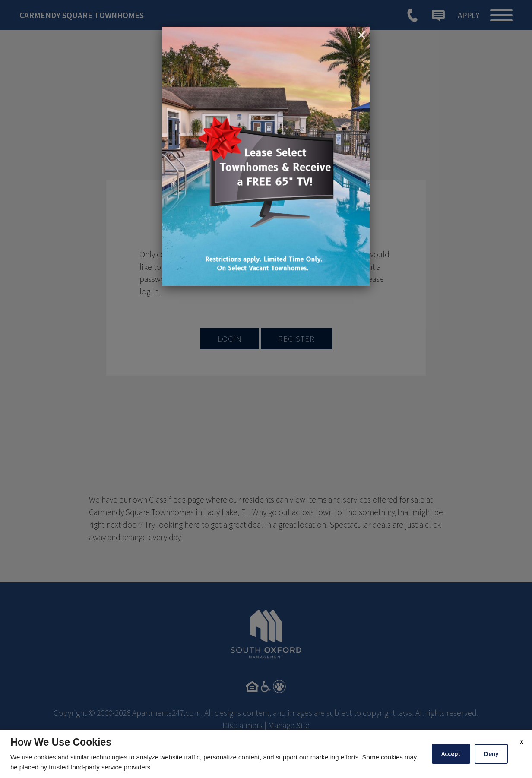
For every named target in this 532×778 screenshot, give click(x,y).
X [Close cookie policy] (522, 742)
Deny (491, 754)
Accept (451, 754)
